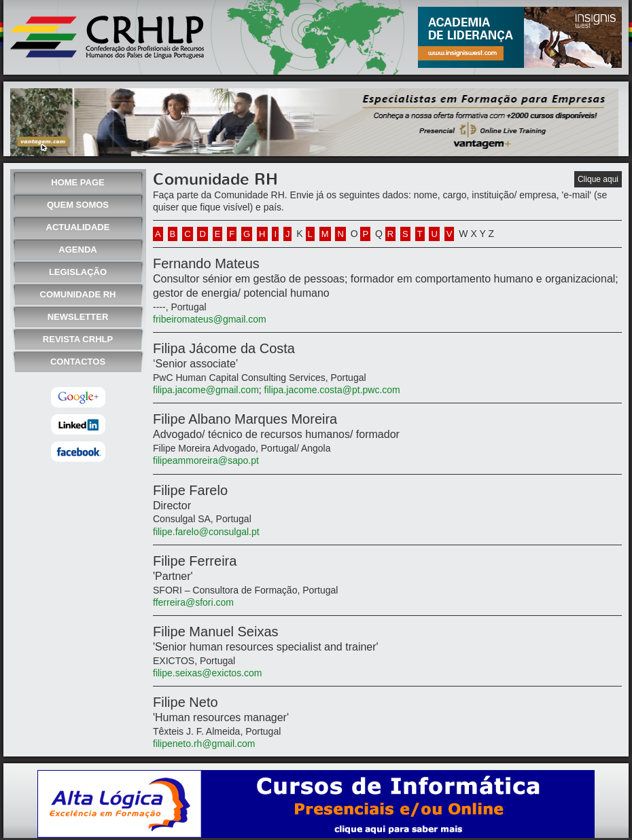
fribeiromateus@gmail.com (210, 319)
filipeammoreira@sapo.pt (206, 460)
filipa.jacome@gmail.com (206, 390)
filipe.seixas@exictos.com (208, 673)
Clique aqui (598, 179)
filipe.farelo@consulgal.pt (206, 532)
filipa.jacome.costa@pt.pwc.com (331, 390)
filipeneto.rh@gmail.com (204, 744)
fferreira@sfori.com (193, 602)
